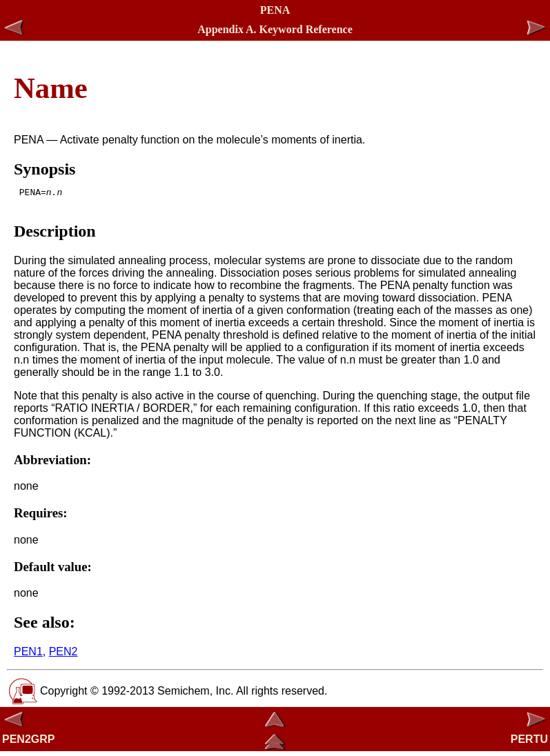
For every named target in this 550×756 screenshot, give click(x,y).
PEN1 (28, 656)
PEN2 (63, 656)
